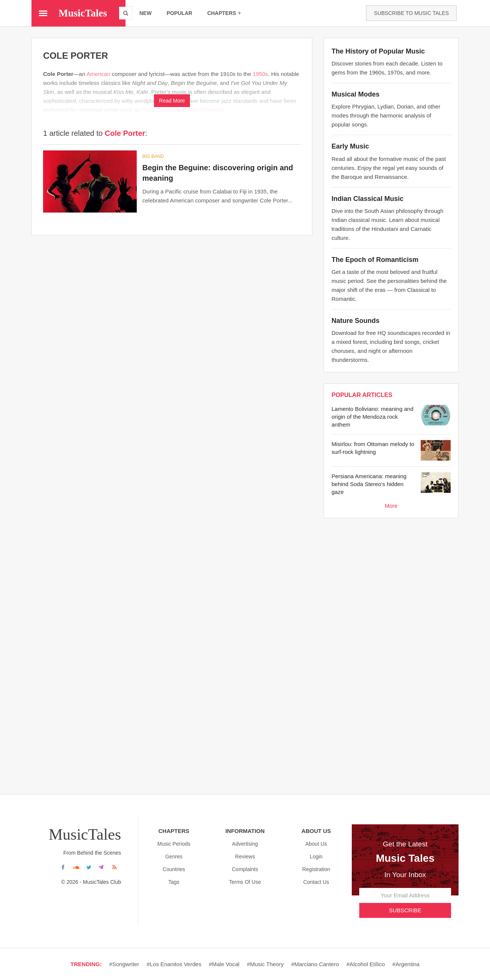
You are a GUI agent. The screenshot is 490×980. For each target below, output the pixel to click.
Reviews (245, 857)
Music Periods (174, 844)
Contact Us (316, 882)
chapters (224, 13)
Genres (174, 857)
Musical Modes (356, 94)
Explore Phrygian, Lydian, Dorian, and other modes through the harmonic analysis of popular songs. (386, 115)
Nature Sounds (356, 321)
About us (316, 844)
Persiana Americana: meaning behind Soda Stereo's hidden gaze (369, 484)
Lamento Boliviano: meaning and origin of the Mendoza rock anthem (372, 417)
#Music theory (265, 964)
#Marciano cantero (315, 964)
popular (179, 13)
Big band (153, 156)
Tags (174, 882)
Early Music (350, 146)
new (146, 13)
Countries (174, 869)
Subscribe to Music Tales (411, 13)
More (391, 506)
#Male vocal (224, 964)
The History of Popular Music (378, 51)
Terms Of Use (245, 882)
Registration (316, 869)
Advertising (245, 844)
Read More (172, 101)
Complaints (245, 869)
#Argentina (406, 964)
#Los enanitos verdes (174, 964)
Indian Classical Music (367, 199)
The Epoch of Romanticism (375, 260)
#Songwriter (124, 964)
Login (316, 857)
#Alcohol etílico (366, 964)
